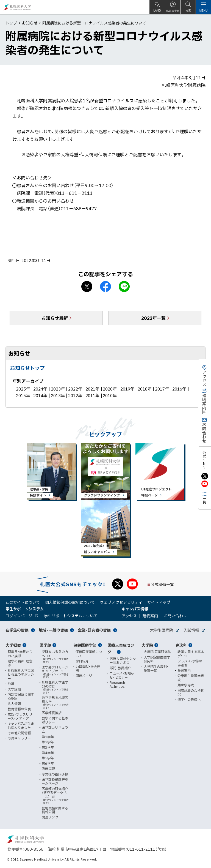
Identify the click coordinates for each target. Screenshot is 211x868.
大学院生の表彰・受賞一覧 (156, 669)
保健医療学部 (85, 645)
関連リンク (50, 817)
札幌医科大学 (17, 7)
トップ (11, 23)
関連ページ (84, 676)
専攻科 (181, 645)
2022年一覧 (153, 318)
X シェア (87, 286)
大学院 (147, 645)
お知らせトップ (27, 368)
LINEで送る (124, 286)
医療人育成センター (121, 649)
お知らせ (30, 23)
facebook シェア (105, 286)
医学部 (45, 645)
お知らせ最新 (55, 318)
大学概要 (13, 645)
